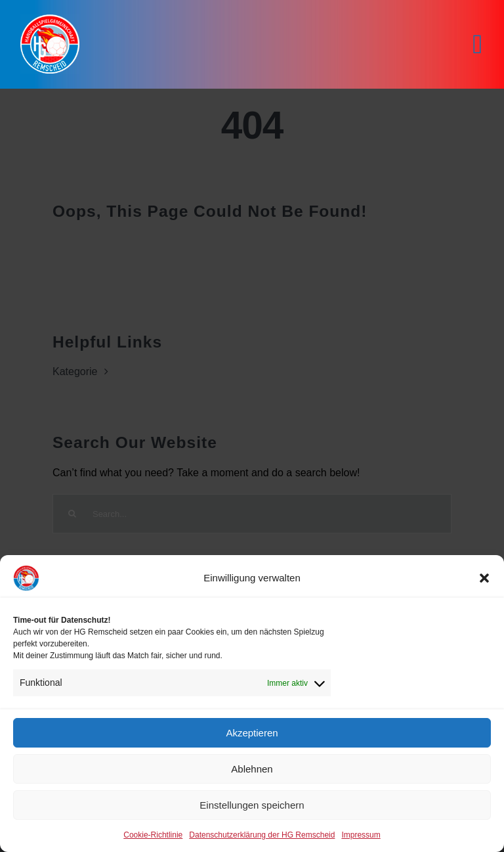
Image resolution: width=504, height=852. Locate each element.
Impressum (361, 835)
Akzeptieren (252, 733)
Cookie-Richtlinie (153, 835)
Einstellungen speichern (252, 805)
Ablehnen (252, 769)
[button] (484, 578)
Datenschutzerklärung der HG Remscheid (262, 835)
